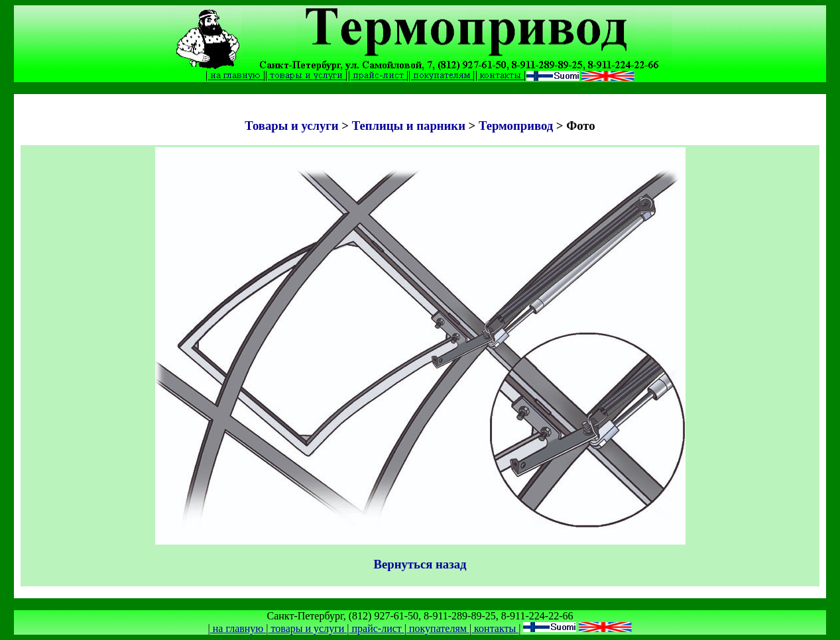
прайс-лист (376, 628)
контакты (495, 628)
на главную (238, 628)
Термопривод (516, 126)
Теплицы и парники (409, 126)
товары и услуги (308, 628)
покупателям (438, 628)
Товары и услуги (293, 126)
